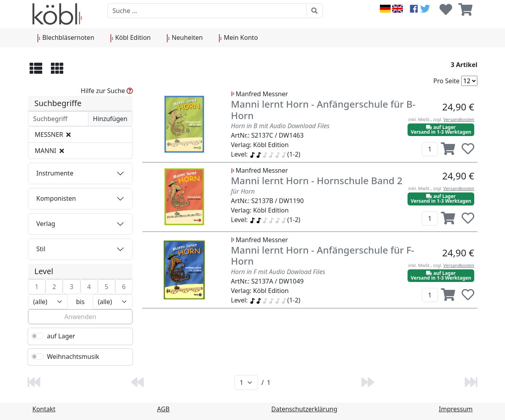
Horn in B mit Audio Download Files (280, 126)
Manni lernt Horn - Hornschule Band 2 (317, 180)
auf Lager (61, 336)
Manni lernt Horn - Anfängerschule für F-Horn (323, 256)
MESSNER (53, 134)
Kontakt (44, 409)
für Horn (243, 191)
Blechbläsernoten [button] (66, 38)
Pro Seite (446, 81)
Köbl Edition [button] (130, 38)
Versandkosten (459, 119)
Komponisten (56, 198)
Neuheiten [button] (185, 38)
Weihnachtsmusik (73, 357)
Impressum (456, 409)
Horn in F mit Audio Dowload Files (278, 272)
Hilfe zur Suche (107, 91)
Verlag (46, 224)
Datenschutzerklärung (304, 409)
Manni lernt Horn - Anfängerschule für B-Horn (323, 110)
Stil (41, 249)
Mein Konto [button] (238, 38)
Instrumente (55, 173)
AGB (163, 409)
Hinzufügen (110, 119)
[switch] (37, 336)
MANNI (49, 151)
